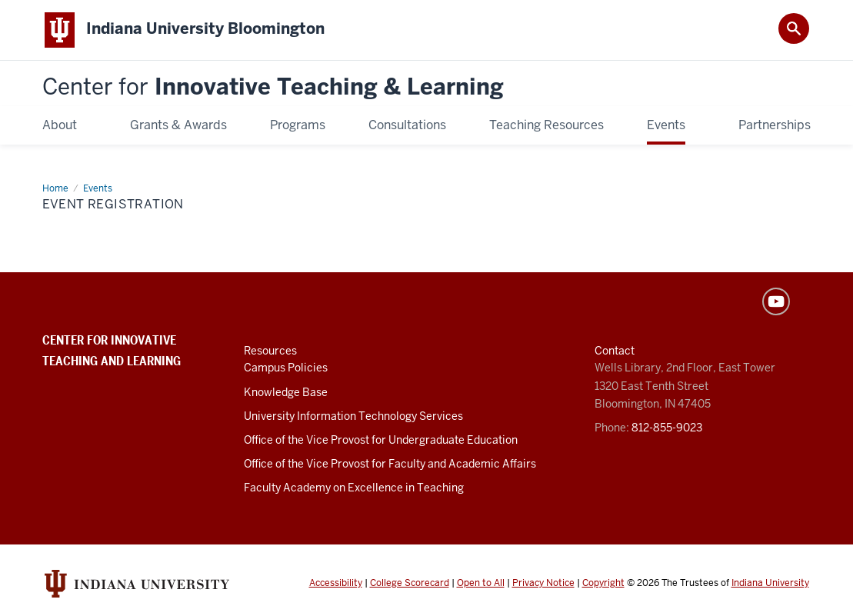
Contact (615, 352)
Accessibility (336, 584)
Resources (270, 352)
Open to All (481, 584)
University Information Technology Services (353, 417)
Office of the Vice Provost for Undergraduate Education (381, 441)
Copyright (603, 584)
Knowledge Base (286, 393)
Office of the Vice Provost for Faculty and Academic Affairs (390, 464)
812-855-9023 (667, 428)
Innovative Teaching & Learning (273, 88)
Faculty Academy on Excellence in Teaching (354, 488)
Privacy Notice (543, 584)
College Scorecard (410, 584)
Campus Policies (286, 369)
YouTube (776, 303)
